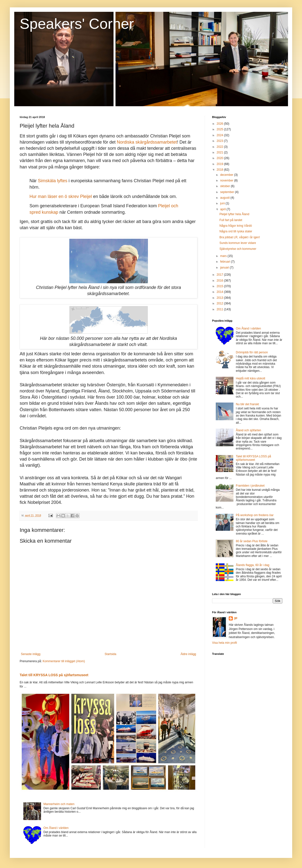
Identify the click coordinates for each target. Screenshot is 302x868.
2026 (220, 124)
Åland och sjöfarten (249, 430)
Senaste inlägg (31, 654)
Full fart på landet (231, 220)
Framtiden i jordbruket (250, 486)
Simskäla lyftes (53, 181)
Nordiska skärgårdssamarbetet (147, 142)
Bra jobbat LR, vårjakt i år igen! (240, 237)
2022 (220, 147)
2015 (220, 286)
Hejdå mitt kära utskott (251, 378)
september (228, 192)
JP (236, 618)
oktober (225, 186)
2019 (220, 164)
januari (225, 268)
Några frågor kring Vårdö (236, 226)
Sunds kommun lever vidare (238, 243)
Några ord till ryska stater (236, 231)
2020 (220, 158)
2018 (220, 170)
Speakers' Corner (77, 24)
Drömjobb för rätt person (252, 352)
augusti (225, 198)
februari (226, 262)
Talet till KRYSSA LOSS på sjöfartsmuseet (54, 675)
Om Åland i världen (56, 828)
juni (223, 203)
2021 (220, 152)
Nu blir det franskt (247, 404)
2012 (220, 303)
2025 (220, 129)
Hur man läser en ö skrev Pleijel (61, 196)
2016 (220, 281)
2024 (220, 135)
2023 (220, 141)
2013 (220, 298)
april (223, 209)
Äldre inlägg (188, 654)
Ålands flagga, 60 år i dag (253, 565)
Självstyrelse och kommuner (238, 249)
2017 (220, 275)
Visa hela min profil (224, 643)
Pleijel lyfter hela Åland (234, 214)
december (227, 175)
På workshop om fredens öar (255, 515)
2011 (220, 309)
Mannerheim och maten (59, 804)
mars (224, 256)
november (227, 180)
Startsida (110, 654)
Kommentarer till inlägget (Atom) (64, 661)
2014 (220, 292)
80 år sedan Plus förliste (252, 541)
